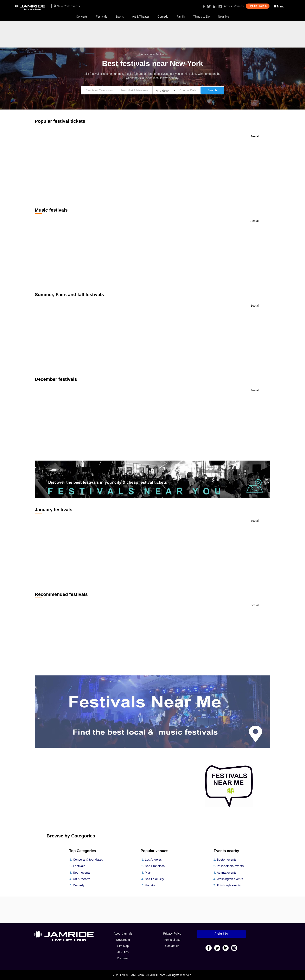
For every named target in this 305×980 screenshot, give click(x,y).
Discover (123, 958)
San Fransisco (155, 866)
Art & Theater (141, 17)
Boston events (227, 859)
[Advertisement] (153, 34)
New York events (67, 6)
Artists (228, 6)
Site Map (123, 946)
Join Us (221, 934)
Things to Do (201, 17)
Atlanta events (227, 872)
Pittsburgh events (229, 885)
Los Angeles (153, 859)
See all (255, 136)
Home (143, 54)
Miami (149, 872)
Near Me (223, 17)
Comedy (163, 17)
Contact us (172, 946)
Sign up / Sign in (258, 6)
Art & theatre (82, 879)
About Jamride (123, 934)
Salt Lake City (155, 879)
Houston (151, 885)
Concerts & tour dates (88, 859)
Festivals (101, 17)
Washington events (230, 879)
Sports (120, 17)
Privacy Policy (172, 934)
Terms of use (172, 940)
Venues (239, 6)
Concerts (82, 17)
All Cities (123, 952)
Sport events (82, 872)
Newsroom (123, 940)
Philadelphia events (230, 866)
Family (181, 17)
